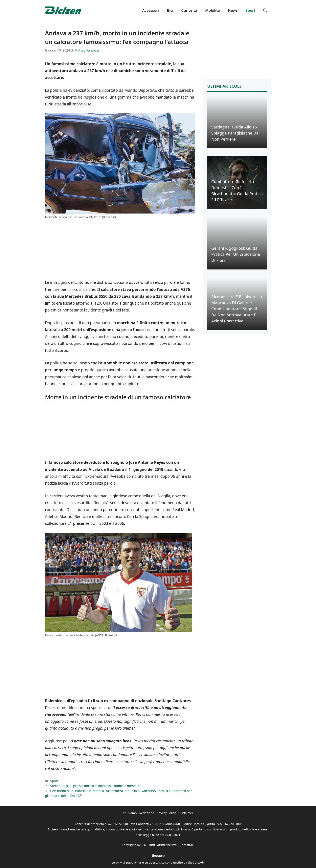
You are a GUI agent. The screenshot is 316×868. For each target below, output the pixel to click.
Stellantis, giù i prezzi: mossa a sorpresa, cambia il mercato (95, 786)
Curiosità (189, 10)
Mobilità (212, 10)
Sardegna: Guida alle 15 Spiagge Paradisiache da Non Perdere (235, 133)
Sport (251, 10)
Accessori (151, 10)
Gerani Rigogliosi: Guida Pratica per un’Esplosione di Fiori (236, 254)
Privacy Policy (166, 813)
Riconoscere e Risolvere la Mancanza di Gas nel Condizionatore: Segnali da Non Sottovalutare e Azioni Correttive (237, 309)
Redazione (147, 813)
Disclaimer (186, 813)
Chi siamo (130, 813)
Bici (170, 10)
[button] (265, 10)
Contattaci (187, 845)
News (233, 10)
